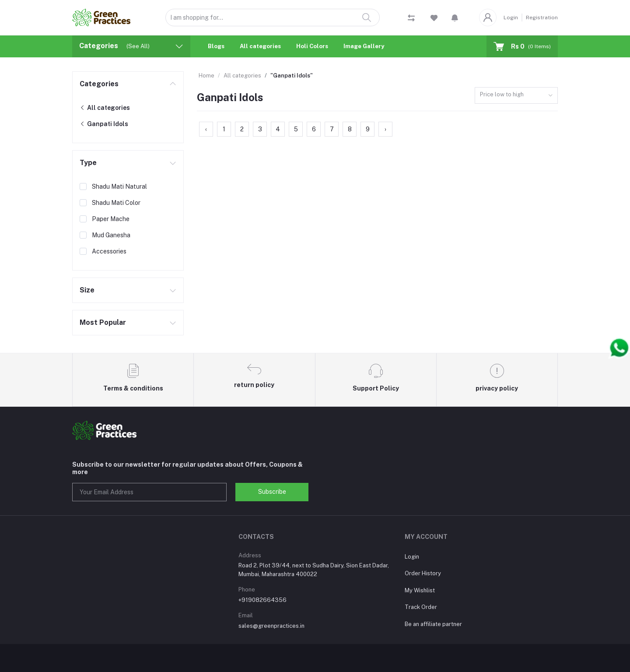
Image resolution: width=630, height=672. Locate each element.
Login (511, 18)
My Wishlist (420, 590)
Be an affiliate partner (433, 624)
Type (88, 163)
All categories (260, 46)
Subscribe (272, 492)
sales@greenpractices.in (271, 626)
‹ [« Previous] (206, 129)
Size (87, 290)
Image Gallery (364, 46)
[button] (455, 18)
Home (206, 76)
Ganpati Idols (104, 124)
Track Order (421, 607)
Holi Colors (312, 46)
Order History (423, 573)
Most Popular (103, 322)
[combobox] (516, 96)
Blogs (216, 46)
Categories (99, 84)
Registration (542, 18)
